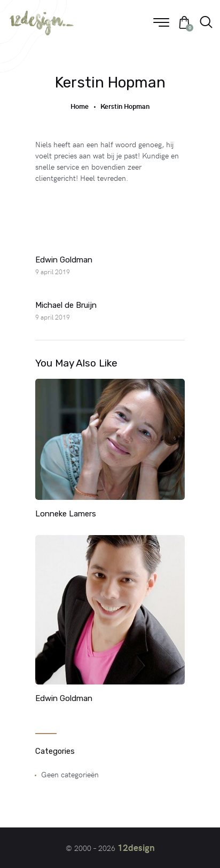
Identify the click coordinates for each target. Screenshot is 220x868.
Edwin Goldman (64, 698)
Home (80, 106)
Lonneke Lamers (66, 514)
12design (136, 847)
